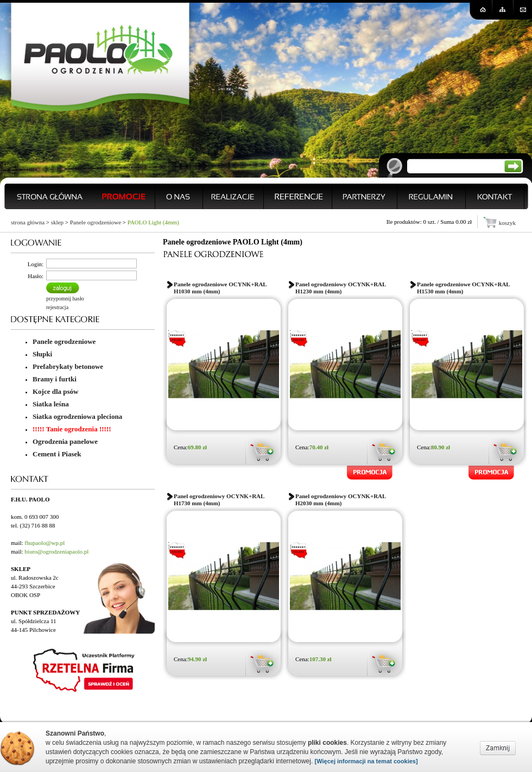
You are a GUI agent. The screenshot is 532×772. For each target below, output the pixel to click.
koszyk (507, 223)
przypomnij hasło (65, 299)
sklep (57, 222)
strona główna (28, 222)
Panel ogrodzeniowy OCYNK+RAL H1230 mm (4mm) (341, 288)
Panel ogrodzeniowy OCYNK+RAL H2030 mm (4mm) (341, 500)
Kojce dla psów (56, 391)
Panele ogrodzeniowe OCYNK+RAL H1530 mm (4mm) (463, 288)
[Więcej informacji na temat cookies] (366, 761)
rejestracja (57, 307)
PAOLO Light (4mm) (153, 222)
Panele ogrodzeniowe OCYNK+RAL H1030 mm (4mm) (220, 288)
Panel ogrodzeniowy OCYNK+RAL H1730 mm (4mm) (219, 500)
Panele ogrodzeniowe (96, 222)
